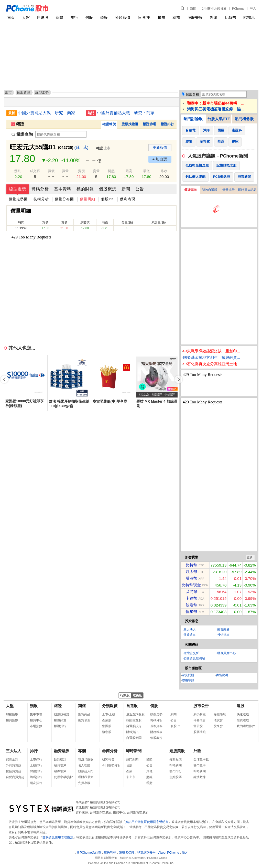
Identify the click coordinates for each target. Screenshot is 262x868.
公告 (140, 189)
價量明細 (88, 199)
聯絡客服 (188, 680)
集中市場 (36, 714)
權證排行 (167, 124)
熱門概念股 (244, 119)
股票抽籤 (200, 732)
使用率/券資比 (64, 777)
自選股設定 (134, 726)
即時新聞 (134, 751)
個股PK (144, 17)
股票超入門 (86, 771)
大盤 (26, 17)
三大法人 (190, 630)
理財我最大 (86, 777)
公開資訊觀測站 (194, 658)
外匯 (214, 17)
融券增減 (60, 771)
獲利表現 (128, 199)
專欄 (82, 751)
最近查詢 (190, 190)
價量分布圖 (64, 199)
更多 (250, 557)
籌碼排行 (36, 777)
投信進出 (223, 635)
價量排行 (228, 190)
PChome (238, 8)
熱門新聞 (132, 759)
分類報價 (123, 17)
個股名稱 (192, 94)
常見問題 (188, 675)
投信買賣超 (14, 771)
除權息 (249, 17)
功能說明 (222, 675)
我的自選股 (210, 190)
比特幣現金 (191, 585)
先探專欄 (84, 783)
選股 (89, 17)
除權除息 (220, 714)
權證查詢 (22, 134)
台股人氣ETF (219, 119)
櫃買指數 (12, 720)
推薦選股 (243, 720)
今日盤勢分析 (111, 765)
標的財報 (85, 189)
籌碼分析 (40, 189)
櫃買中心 (36, 720)
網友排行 (36, 783)
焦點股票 (176, 777)
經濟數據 (200, 777)
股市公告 (201, 706)
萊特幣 (192, 592)
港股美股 (195, 17)
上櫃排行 (36, 765)
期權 (176, 17)
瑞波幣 (192, 578)
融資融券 (223, 630)
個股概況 (108, 189)
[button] (179, 379)
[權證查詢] (61, 134)
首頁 (11, 17)
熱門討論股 (193, 119)
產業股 (107, 720)
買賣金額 (12, 759)
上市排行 (36, 759)
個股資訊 (24, 92)
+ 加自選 (160, 159)
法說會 (218, 720)
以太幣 (192, 572)
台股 (129, 765)
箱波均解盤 (86, 759)
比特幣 (230, 17)
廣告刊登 (110, 853)
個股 (154, 706)
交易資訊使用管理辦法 (58, 837)
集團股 (107, 726)
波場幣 (192, 605)
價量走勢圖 (18, 199)
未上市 (131, 777)
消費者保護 (127, 853)
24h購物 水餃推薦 (214, 8)
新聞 (193, 8)
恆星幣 (192, 611)
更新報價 (160, 148)
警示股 (198, 726)
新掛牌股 (200, 714)
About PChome (169, 853)
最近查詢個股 (135, 714)
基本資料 (63, 189)
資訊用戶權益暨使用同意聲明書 (147, 822)
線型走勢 (18, 189)
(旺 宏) (81, 147)
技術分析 (41, 199)
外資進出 (190, 635)
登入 (253, 8)
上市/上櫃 (109, 714)
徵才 (185, 853)
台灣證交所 (191, 653)
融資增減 (60, 765)
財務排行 (36, 771)
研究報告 (108, 759)
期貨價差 (84, 720)
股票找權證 (130, 124)
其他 (149, 771)
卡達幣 (192, 598)
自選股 (43, 17)
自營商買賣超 (15, 777)
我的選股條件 (246, 726)
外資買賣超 (14, 765)
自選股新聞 (134, 738)
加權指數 (12, 714)
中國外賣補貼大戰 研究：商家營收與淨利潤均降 (50, 113)
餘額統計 (60, 759)
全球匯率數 (201, 759)
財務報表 (156, 732)
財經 (149, 777)
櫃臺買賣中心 (226, 653)
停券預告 (200, 720)
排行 (74, 17)
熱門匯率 (200, 765)
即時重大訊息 (247, 190)
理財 (149, 783)
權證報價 (109, 124)
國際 (149, 759)
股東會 (218, 726)
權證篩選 (149, 124)
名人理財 (84, 765)
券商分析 (110, 751)
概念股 (107, 732)
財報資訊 (132, 732)
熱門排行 (176, 771)
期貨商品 (84, 714)
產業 (129, 771)
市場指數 (36, 726)
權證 (161, 17)
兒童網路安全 (146, 853)
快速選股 (243, 714)
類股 (104, 17)
